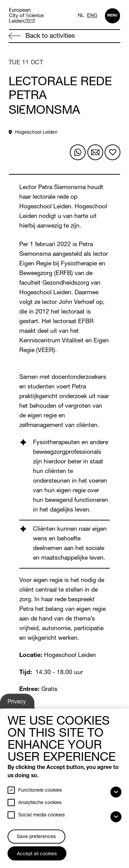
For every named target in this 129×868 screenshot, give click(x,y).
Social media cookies (41, 815)
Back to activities (42, 36)
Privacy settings (18, 704)
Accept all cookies (37, 854)
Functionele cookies (40, 791)
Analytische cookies (40, 803)
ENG (92, 16)
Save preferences (36, 837)
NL (81, 16)
